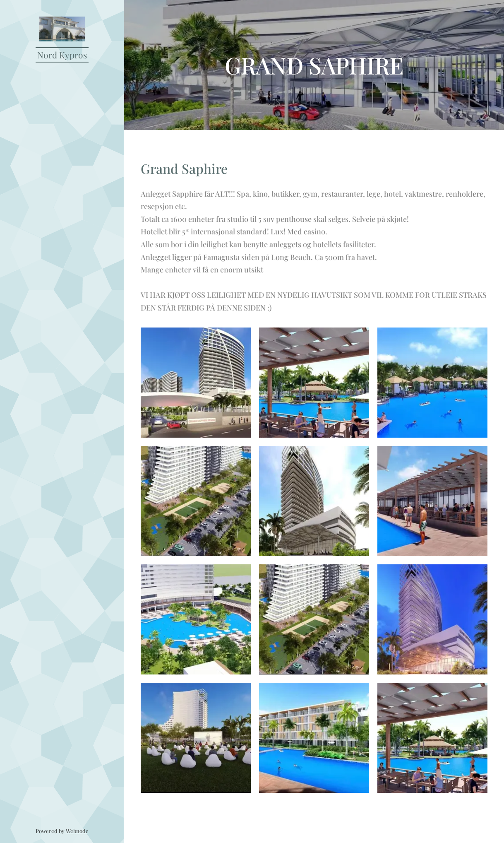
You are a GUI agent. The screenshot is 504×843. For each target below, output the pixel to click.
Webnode (77, 831)
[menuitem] (62, 425)
